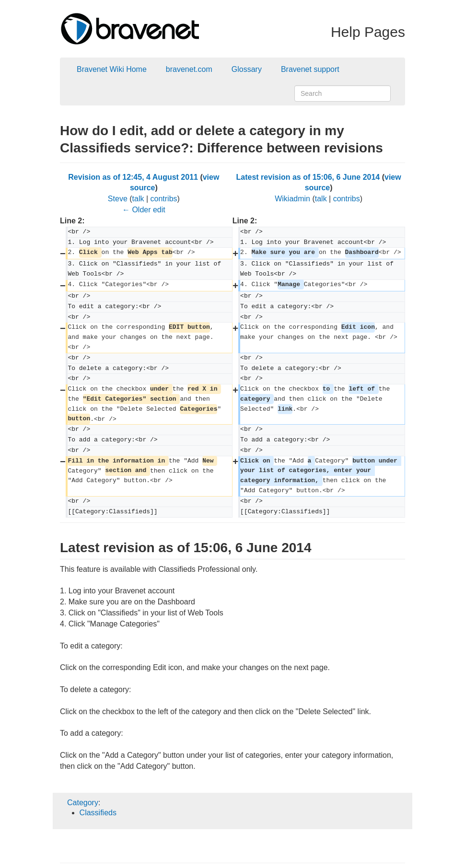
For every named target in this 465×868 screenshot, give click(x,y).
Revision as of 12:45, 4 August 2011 (133, 177)
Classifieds (98, 813)
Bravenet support (310, 69)
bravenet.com (189, 69)
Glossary (247, 69)
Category (83, 803)
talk (138, 199)
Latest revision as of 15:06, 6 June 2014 (308, 177)
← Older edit (144, 210)
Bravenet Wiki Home (112, 69)
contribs (164, 199)
